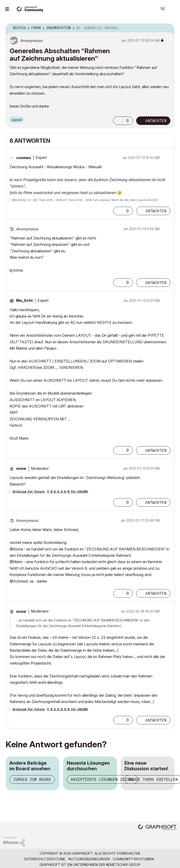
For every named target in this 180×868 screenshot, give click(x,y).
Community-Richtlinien (133, 859)
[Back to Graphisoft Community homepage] (31, 9)
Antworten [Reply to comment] (156, 211)
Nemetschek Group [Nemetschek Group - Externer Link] (123, 865)
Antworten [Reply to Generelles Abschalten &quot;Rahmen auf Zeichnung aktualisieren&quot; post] (156, 121)
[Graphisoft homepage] (157, 828)
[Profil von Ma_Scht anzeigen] (24, 300)
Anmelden (172, 9)
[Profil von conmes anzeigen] (24, 158)
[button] (118, 121)
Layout (17, 120)
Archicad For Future (29, 492)
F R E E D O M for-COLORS (68, 492)
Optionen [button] (168, 28)
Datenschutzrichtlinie (45, 859)
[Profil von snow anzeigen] (21, 468)
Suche (149, 9)
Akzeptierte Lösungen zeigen (102, 779)
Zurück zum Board (32, 779)
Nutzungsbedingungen (89, 859)
